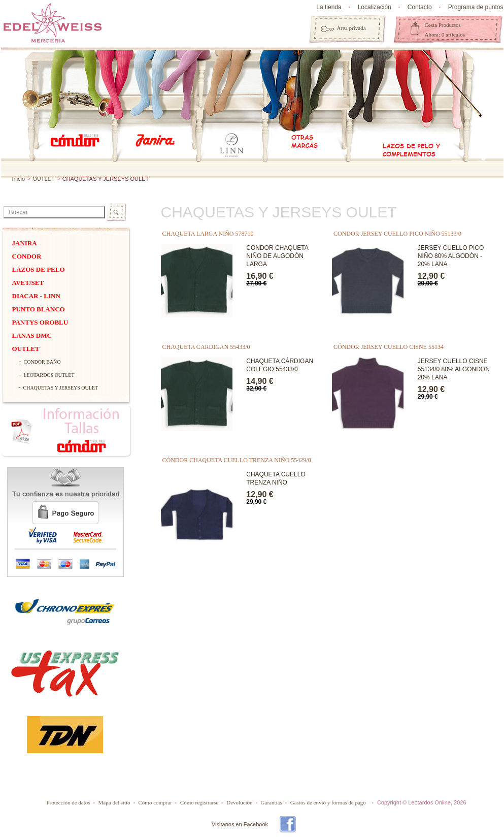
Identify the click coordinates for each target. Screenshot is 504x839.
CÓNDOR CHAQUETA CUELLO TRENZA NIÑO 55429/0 (237, 460)
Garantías (272, 802)
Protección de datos (68, 802)
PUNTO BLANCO (39, 309)
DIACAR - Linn (36, 296)
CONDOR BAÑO (42, 362)
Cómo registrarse (199, 802)
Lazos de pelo (39, 269)
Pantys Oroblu (40, 322)
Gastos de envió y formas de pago (328, 802)
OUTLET (43, 179)
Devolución (239, 802)
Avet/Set (28, 283)
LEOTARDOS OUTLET (49, 375)
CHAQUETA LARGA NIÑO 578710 (208, 234)
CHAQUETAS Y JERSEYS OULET (61, 388)
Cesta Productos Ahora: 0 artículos (445, 30)
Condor (27, 256)
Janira (25, 243)
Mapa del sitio (114, 802)
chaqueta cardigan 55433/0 (206, 347)
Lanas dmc (32, 335)
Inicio (19, 179)
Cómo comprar (155, 802)
